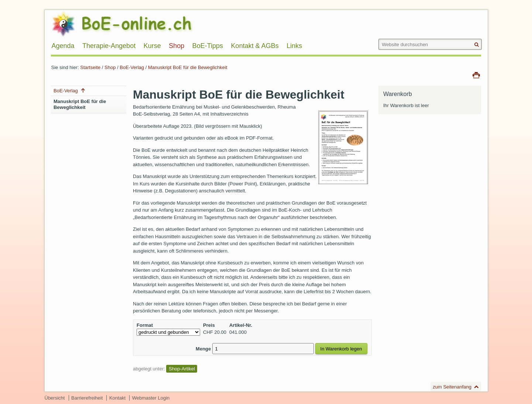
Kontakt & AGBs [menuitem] (255, 46)
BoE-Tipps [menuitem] (208, 46)
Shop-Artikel (182, 369)
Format (145, 325)
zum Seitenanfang (452, 387)
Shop (110, 67)
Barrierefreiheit (87, 398)
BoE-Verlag (132, 67)
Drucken (476, 75)
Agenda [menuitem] (63, 46)
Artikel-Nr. (241, 325)
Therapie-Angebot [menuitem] (109, 46)
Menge (203, 349)
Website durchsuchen (378, 39)
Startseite (90, 67)
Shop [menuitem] (176, 46)
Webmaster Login (151, 398)
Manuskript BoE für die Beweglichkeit (188, 67)
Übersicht (55, 398)
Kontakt (117, 398)
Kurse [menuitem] (152, 46)
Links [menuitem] (294, 46)
